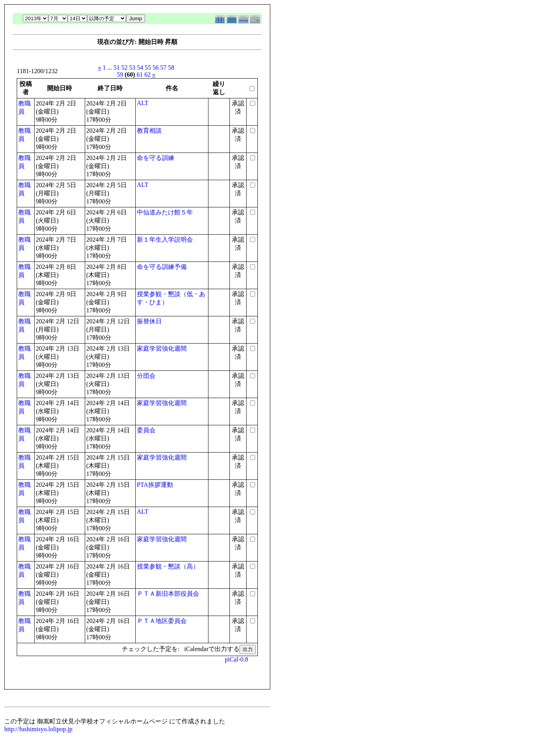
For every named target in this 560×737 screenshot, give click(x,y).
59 (120, 75)
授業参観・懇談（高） (168, 566)
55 (148, 68)
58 (171, 68)
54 (140, 68)
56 (156, 68)
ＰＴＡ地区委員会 (162, 621)
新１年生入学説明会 (165, 240)
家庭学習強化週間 (162, 348)
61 (140, 75)
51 (117, 68)
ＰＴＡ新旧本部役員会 (168, 594)
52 (124, 68)
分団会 (146, 376)
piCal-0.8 (236, 659)
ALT (143, 103)
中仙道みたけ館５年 (165, 212)
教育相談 (149, 131)
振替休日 (149, 321)
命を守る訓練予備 (162, 267)
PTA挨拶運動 (155, 485)
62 (147, 75)
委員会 (146, 430)
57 (163, 68)
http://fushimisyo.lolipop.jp (38, 729)
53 (132, 68)
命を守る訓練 (156, 158)
